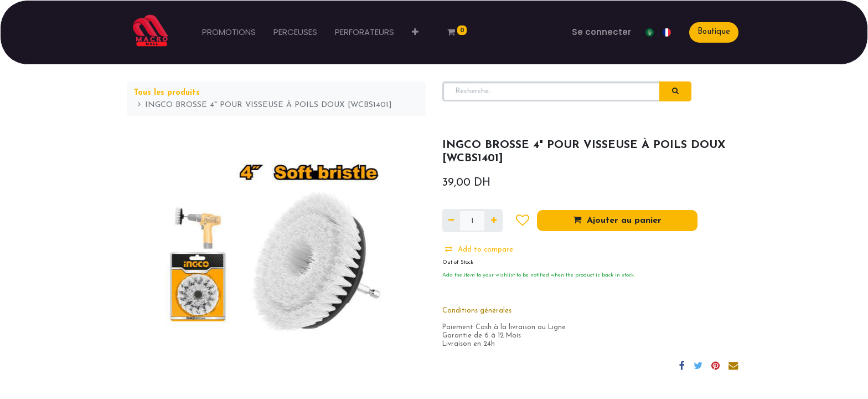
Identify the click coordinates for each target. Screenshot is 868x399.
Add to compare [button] (479, 249)
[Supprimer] (451, 221)
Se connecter (601, 32)
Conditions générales (477, 311)
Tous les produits (167, 93)
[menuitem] (229, 32)
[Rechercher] (675, 91)
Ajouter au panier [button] (617, 220)
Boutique (714, 32)
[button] (415, 32)
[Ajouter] (493, 221)
